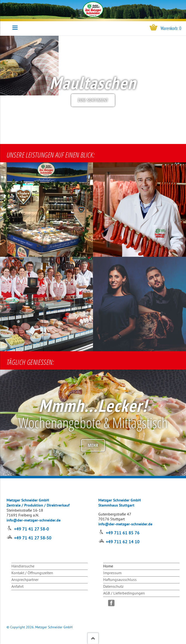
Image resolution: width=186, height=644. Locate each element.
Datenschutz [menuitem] (113, 586)
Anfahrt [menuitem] (17, 586)
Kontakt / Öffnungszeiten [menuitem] (32, 573)
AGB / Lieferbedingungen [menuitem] (124, 593)
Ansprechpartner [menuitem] (25, 580)
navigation (15, 28)
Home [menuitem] (108, 566)
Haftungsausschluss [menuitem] (120, 580)
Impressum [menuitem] (112, 573)
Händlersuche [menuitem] (23, 566)
